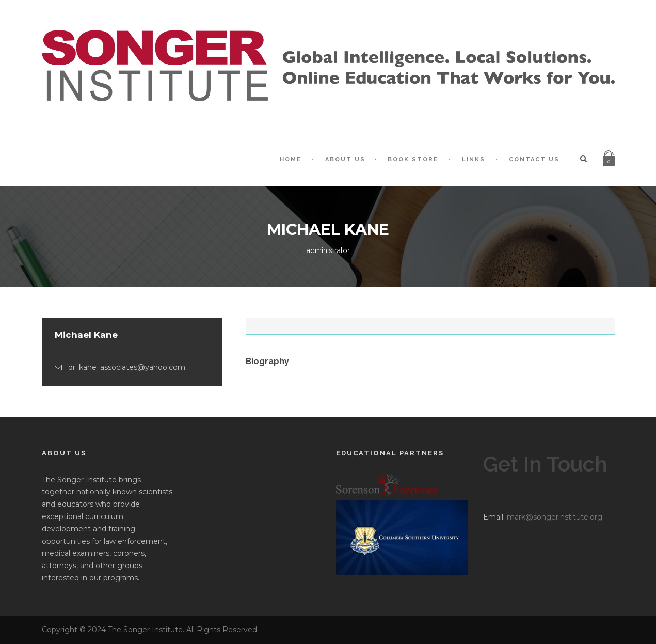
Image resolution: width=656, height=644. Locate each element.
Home (291, 159)
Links (474, 159)
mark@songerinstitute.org (555, 517)
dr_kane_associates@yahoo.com (127, 367)
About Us (345, 159)
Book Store (413, 159)
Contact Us (534, 159)
